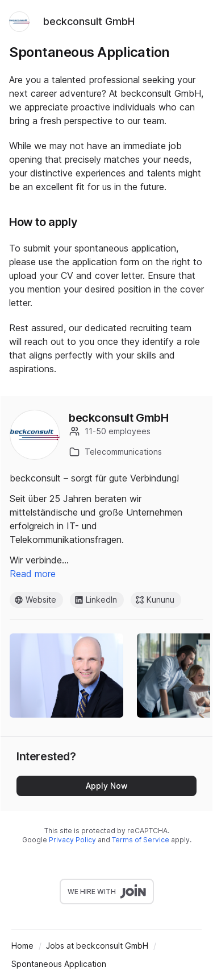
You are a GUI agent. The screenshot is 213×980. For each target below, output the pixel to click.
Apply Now (107, 786)
